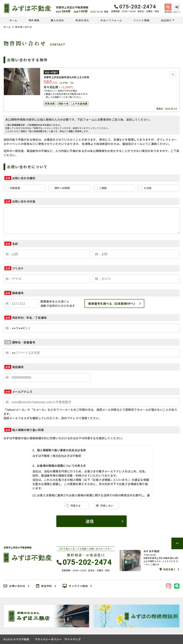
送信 (90, 521)
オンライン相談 (75, 586)
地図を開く (168, 569)
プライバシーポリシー (48, 639)
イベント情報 (141, 20)
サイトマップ (73, 639)
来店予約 (44, 586)
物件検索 (34, 20)
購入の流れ (57, 20)
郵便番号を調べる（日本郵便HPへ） (113, 304)
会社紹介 (166, 20)
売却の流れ (82, 20)
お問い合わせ (15, 586)
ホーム (13, 20)
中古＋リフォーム (111, 20)
